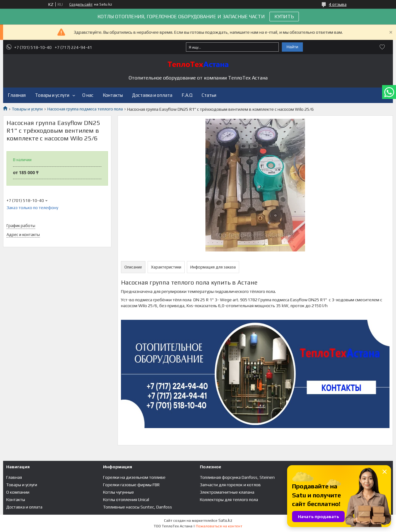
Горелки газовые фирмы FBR (131, 485)
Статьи (209, 95)
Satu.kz (225, 520)
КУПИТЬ (284, 17)
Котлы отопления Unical (126, 500)
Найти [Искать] (292, 47)
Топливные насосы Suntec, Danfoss (138, 507)
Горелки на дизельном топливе (134, 477)
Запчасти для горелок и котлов (230, 485)
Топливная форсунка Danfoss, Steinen (237, 477)
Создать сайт (81, 4)
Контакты (113, 95)
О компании (18, 492)
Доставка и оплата (152, 95)
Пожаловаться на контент (219, 526)
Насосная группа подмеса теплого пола (85, 109)
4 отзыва (338, 4)
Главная (17, 95)
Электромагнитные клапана (227, 492)
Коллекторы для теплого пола (229, 500)
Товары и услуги (52, 95)
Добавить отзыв (382, 47)
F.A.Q (187, 95)
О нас (88, 95)
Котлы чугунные (118, 492)
